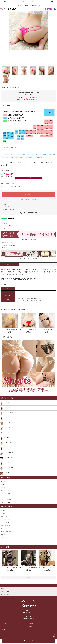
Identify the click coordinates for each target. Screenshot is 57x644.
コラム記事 (3, 544)
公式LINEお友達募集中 (6, 519)
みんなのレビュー (5, 541)
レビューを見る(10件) (6, 226)
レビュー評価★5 (43, 154)
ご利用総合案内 (4, 510)
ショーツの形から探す (29, 157)
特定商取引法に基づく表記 (9, 209)
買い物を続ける (4, 248)
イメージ (29, 264)
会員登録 (31, 623)
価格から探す (23, 154)
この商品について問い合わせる (8, 245)
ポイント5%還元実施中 (6, 532)
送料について (6, 204)
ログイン (3, 627)
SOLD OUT (28, 194)
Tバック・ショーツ (5, 154)
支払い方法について (16, 634)
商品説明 (9, 264)
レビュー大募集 (4, 529)
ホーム (8, 634)
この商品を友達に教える (6, 243)
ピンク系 (18, 154)
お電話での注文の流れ (6, 525)
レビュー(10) (48, 264)
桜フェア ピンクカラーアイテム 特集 (17, 157)
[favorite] (29, 199)
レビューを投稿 (4, 228)
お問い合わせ (3, 630)
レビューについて (5, 223)
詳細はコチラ (17, 186)
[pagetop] (28, 586)
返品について (6, 207)
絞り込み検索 (4, 513)
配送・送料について (26, 634)
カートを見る (32, 627)
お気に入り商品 (4, 516)
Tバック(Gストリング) (39, 157)
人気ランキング (4, 538)
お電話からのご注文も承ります (29, 213)
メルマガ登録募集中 (5, 522)
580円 (37, 154)
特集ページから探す (5, 157)
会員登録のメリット (5, 535)
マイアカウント (4, 623)
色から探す (12, 154)
